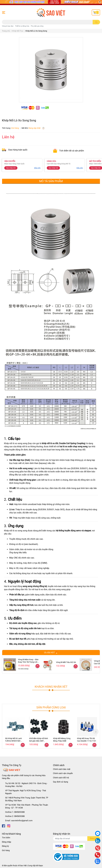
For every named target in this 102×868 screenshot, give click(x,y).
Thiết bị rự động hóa (22, 26)
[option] (15, 732)
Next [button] (96, 732)
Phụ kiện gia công (37, 26)
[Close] (100, 2)
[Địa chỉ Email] (77, 839)
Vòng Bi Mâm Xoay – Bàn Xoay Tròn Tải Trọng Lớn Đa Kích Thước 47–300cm (29, 662)
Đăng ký (5, 846)
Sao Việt (23, 866)
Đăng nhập (6, 842)
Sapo (41, 866)
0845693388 (19, 812)
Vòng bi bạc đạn (8, 26)
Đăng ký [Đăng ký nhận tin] (94, 838)
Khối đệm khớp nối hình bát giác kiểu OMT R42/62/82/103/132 (39, 741)
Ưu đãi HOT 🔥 (51, 653)
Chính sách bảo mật (62, 769)
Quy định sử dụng (60, 782)
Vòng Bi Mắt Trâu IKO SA (66, 662)
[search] (96, 22)
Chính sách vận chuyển (63, 773)
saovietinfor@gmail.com (22, 821)
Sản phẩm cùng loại (51, 707)
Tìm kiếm (6, 838)
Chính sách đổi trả (61, 778)
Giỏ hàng (6, 850)
